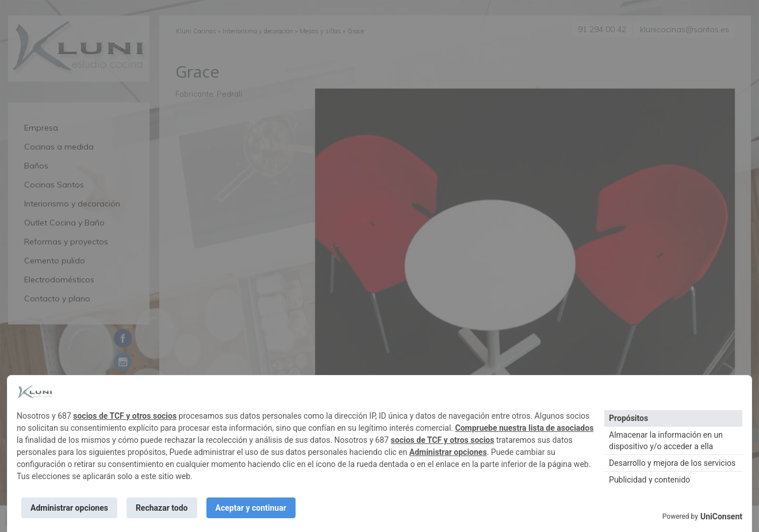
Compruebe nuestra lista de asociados (524, 428)
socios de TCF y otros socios (125, 416)
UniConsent (721, 516)
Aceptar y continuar (251, 508)
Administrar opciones (448, 452)
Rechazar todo (162, 508)
